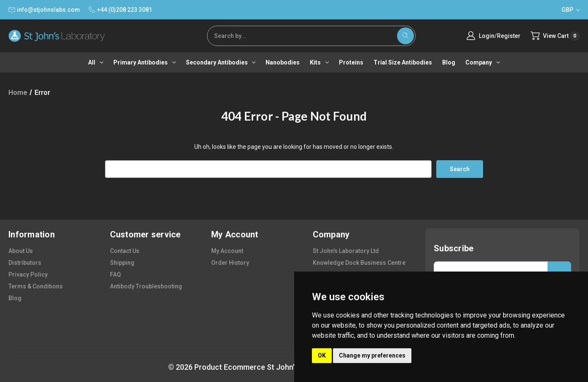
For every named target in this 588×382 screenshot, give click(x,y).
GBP (571, 10)
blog (15, 298)
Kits (319, 62)
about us (21, 251)
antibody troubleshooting (146, 286)
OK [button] (322, 355)
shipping (122, 263)
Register (508, 36)
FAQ (115, 274)
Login (486, 36)
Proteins (351, 62)
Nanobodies (283, 62)
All (96, 62)
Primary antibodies (145, 62)
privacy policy (28, 274)
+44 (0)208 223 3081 (120, 10)
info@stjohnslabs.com (44, 10)
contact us (125, 251)
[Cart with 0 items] (555, 36)
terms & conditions (36, 286)
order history (230, 263)
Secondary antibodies (221, 62)
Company (483, 62)
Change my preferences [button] (372, 355)
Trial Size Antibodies (403, 62)
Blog (449, 62)
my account (227, 251)
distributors (25, 263)
